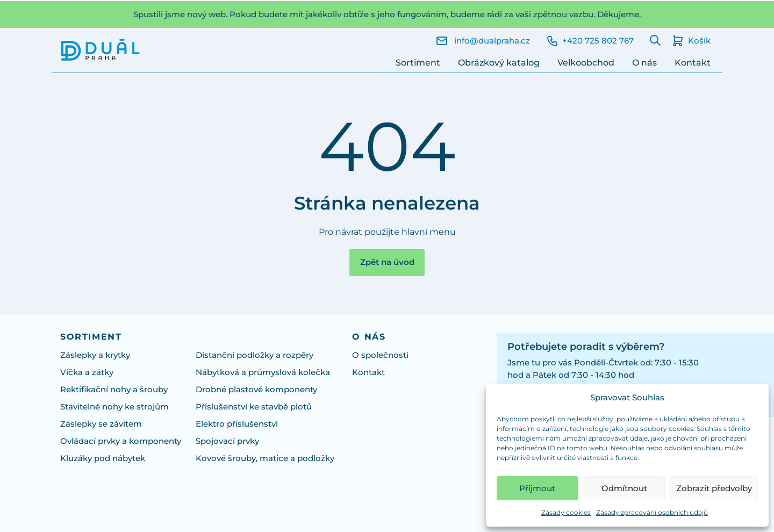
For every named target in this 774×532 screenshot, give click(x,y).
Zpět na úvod (387, 262)
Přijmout (537, 488)
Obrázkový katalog (499, 63)
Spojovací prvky (227, 441)
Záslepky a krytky (95, 355)
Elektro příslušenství (237, 424)
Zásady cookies (566, 512)
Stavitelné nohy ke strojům (114, 407)
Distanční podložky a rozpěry (255, 355)
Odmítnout (624, 488)
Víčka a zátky (87, 372)
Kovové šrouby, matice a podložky (265, 458)
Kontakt (693, 63)
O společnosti (380, 355)
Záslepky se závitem (101, 424)
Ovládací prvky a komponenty (121, 441)
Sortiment (418, 63)
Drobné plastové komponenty (256, 390)
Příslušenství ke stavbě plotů (254, 407)
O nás (644, 63)
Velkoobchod (586, 63)
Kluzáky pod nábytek (103, 458)
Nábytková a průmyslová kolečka (263, 372)
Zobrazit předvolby (714, 488)
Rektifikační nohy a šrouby (114, 390)
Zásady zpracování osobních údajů (652, 512)
